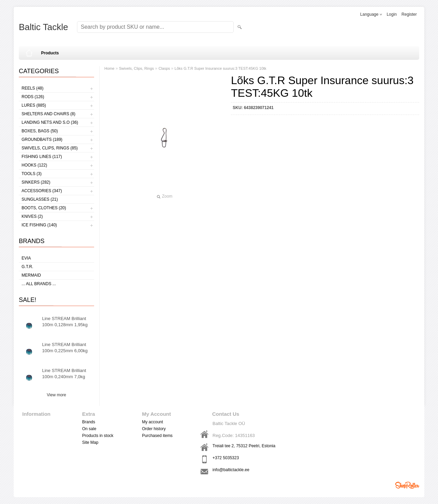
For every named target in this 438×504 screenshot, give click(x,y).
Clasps (164, 68)
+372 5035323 (226, 458)
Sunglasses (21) (40, 199)
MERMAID (31, 275)
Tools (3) (31, 174)
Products (50, 53)
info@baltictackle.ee (231, 470)
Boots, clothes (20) (44, 208)
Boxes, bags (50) (40, 131)
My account (152, 422)
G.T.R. (27, 267)
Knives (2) (32, 216)
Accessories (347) (42, 191)
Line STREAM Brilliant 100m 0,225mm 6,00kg (65, 348)
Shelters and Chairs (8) (48, 114)
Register (409, 14)
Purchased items (157, 436)
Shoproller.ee (407, 485)
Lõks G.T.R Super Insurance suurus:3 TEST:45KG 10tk (220, 68)
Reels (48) (33, 88)
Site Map (90, 442)
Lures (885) (34, 105)
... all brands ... (39, 284)
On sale (89, 429)
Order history (154, 429)
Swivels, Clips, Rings (137, 68)
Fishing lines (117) (42, 157)
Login (392, 14)
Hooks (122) (34, 165)
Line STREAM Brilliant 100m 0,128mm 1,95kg (65, 322)
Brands (89, 422)
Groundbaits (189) (42, 140)
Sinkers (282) (36, 182)
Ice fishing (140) (39, 225)
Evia (26, 258)
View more (56, 395)
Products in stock (98, 436)
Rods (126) (33, 97)
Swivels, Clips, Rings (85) (50, 148)
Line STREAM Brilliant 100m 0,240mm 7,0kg (64, 374)
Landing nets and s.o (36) (50, 122)
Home (109, 68)
